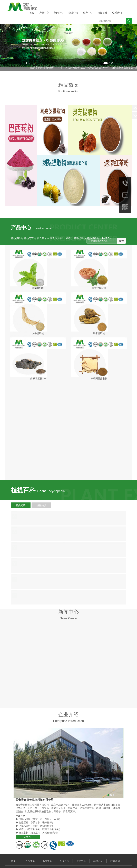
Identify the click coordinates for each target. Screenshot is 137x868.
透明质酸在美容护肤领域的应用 (39, 68)
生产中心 (88, 13)
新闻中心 (59, 13)
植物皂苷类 (30, 238)
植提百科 (102, 13)
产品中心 (44, 13)
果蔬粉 (69, 238)
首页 (32, 13)
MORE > (18, 624)
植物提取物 (80, 238)
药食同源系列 (57, 238)
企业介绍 (73, 13)
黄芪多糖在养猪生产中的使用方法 (84, 68)
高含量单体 (43, 238)
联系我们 (117, 13)
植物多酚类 (17, 238)
